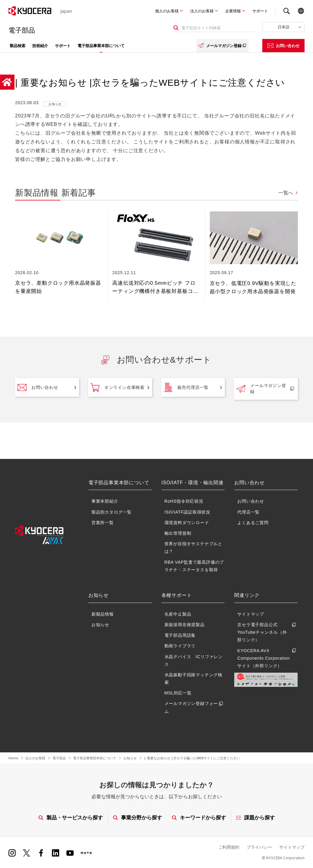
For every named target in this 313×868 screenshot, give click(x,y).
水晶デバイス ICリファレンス (194, 660)
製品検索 (18, 46)
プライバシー (259, 847)
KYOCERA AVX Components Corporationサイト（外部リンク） (267, 658)
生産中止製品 (178, 614)
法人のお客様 (202, 11)
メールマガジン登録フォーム (195, 707)
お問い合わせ (283, 46)
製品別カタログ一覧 (112, 512)
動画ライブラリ (180, 646)
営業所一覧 (103, 523)
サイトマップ (251, 614)
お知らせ (100, 625)
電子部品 (59, 758)
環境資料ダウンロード (187, 523)
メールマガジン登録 (223, 46)
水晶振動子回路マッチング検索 (193, 679)
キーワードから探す (199, 817)
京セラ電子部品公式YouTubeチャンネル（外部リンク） (267, 633)
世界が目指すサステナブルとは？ (193, 548)
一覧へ (286, 193)
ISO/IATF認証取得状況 (188, 512)
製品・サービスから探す (70, 817)
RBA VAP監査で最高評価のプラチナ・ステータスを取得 (194, 566)
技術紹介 (40, 46)
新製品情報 (103, 614)
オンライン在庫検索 (118, 387)
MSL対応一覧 (178, 693)
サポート (260, 11)
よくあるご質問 (253, 523)
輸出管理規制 (178, 533)
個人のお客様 (167, 11)
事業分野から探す (137, 817)
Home (13, 758)
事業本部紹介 (105, 501)
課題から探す (256, 817)
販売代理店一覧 (186, 387)
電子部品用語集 (180, 635)
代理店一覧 (248, 512)
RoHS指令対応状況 (184, 501)
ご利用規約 (229, 847)
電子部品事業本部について (101, 46)
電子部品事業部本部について (95, 758)
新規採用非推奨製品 (185, 625)
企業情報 (233, 11)
